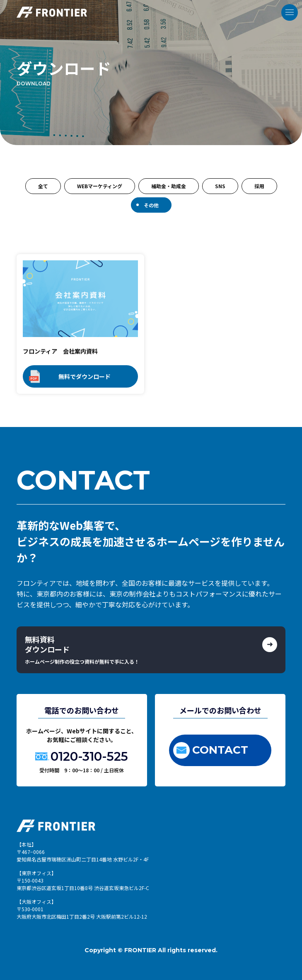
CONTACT (211, 750)
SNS (220, 186)
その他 (151, 205)
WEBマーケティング (100, 186)
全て (43, 186)
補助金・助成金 (169, 186)
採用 (259, 186)
